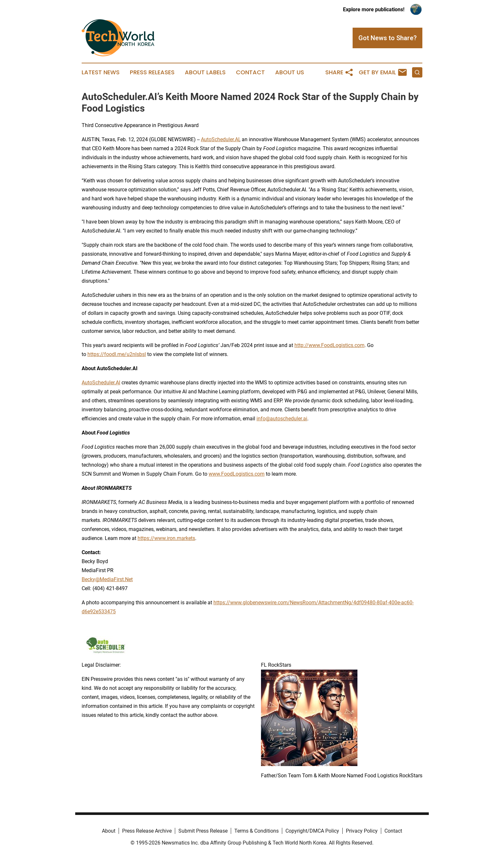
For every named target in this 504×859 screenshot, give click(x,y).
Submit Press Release (203, 831)
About (109, 831)
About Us (290, 72)
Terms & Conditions (256, 831)
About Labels (205, 72)
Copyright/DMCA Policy (312, 831)
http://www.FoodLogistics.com (329, 345)
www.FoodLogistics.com (237, 474)
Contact (250, 72)
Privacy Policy (362, 831)
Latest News (101, 72)
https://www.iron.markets (166, 538)
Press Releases (152, 72)
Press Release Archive (147, 831)
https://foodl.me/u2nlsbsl (117, 354)
